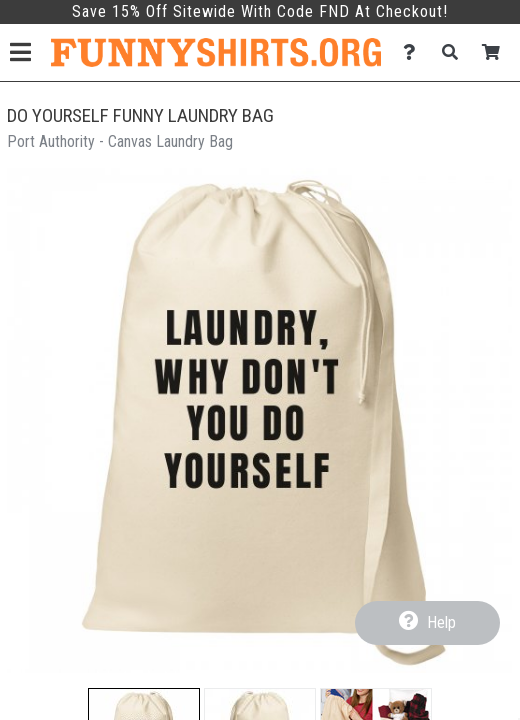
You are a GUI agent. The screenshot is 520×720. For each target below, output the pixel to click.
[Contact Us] (414, 52)
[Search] (455, 52)
